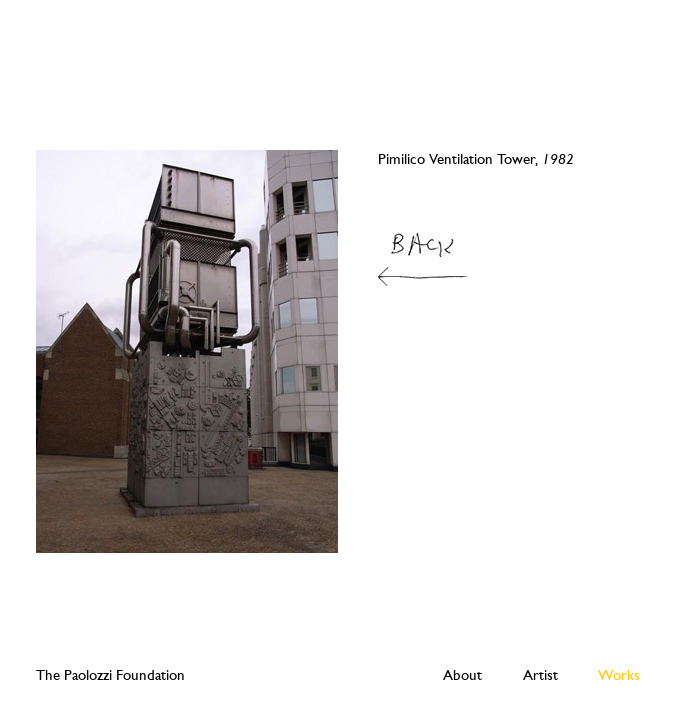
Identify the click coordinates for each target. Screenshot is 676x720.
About (462, 675)
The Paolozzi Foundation (110, 675)
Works (619, 675)
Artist (540, 675)
